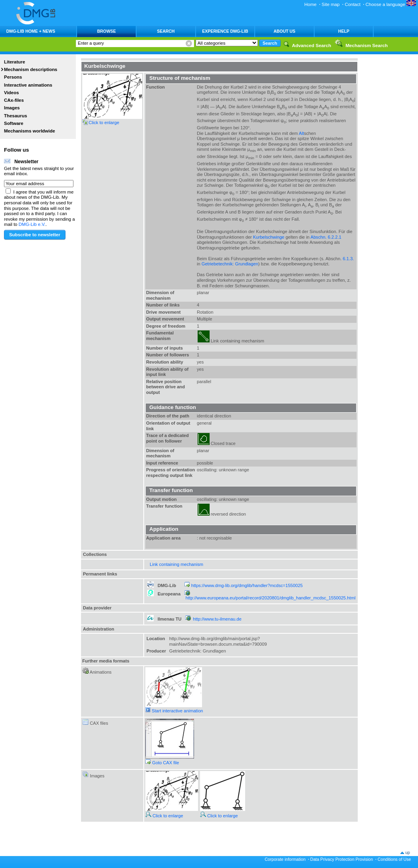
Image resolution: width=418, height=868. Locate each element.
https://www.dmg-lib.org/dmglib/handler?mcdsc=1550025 (247, 585)
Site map (331, 4)
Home (310, 4)
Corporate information (285, 859)
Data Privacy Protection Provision (342, 859)
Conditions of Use (394, 859)
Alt (302, 133)
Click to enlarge (164, 816)
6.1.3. (349, 259)
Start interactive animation (174, 711)
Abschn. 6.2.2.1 (326, 237)
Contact (352, 4)
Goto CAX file (162, 763)
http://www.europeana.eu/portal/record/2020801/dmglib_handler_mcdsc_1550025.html (271, 598)
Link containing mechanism (176, 564)
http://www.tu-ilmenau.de (217, 619)
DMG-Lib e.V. (32, 224)
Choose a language (391, 4)
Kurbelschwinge (269, 237)
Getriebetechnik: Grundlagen (230, 264)
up (408, 852)
